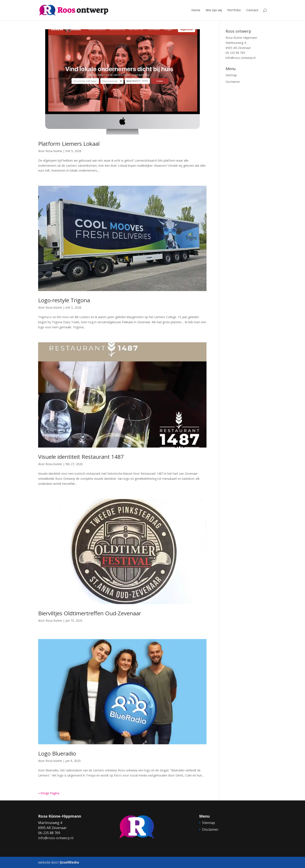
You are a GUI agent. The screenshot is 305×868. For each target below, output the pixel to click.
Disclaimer (233, 82)
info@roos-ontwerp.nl (241, 58)
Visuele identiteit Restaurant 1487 (81, 457)
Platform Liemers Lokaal (69, 144)
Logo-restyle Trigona (64, 300)
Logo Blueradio (57, 753)
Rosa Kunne (54, 151)
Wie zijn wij (214, 10)
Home (196, 10)
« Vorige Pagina (49, 793)
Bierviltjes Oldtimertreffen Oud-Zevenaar (90, 613)
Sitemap (231, 75)
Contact (252, 10)
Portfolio (234, 10)
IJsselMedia (69, 862)
